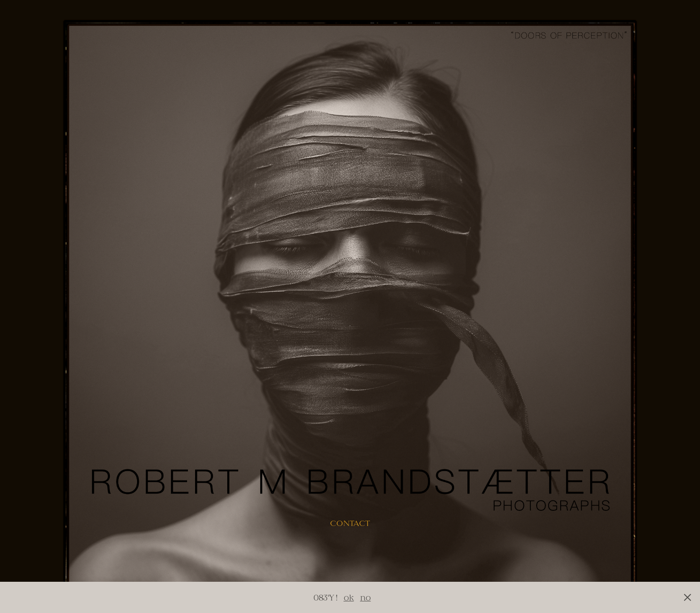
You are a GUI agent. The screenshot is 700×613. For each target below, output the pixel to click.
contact (350, 524)
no (366, 597)
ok (349, 597)
